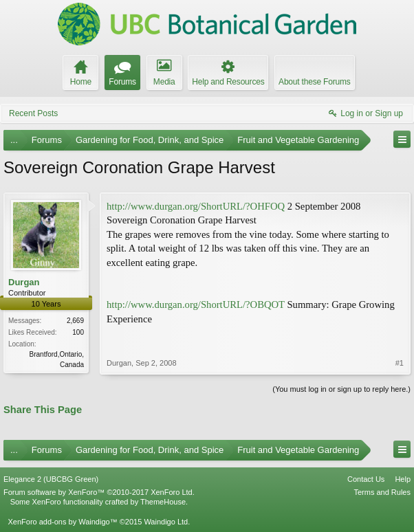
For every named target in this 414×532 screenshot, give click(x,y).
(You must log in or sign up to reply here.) (341, 389)
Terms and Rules (382, 492)
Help (403, 479)
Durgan (24, 282)
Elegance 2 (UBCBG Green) (51, 479)
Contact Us (366, 479)
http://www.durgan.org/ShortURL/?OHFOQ (196, 206)
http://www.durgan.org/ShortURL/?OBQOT (196, 304)
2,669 (75, 321)
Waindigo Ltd (166, 522)
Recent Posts (33, 113)
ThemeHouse (163, 502)
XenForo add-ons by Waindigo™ (62, 522)
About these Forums (314, 82)
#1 (400, 363)
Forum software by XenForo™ (99, 492)
